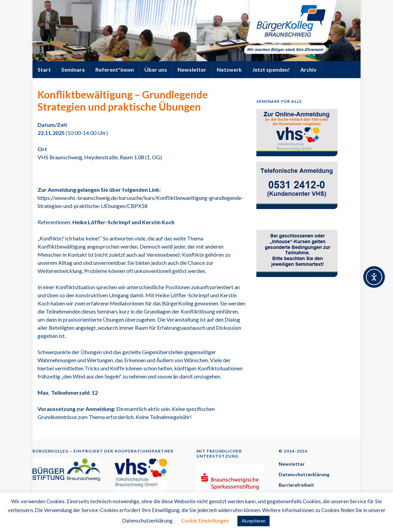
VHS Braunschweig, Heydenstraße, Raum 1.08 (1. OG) (100, 157)
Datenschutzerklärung (304, 474)
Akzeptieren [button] (253, 521)
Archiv (308, 70)
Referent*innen (115, 70)
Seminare (73, 70)
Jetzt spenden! (271, 70)
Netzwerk (229, 70)
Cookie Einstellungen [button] (205, 521)
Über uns (156, 70)
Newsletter (192, 70)
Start (44, 70)
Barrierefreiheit (296, 485)
